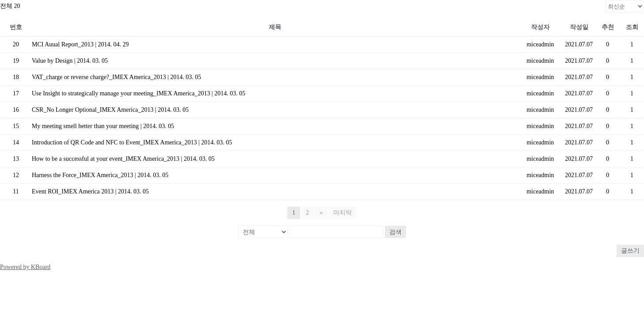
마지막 (343, 213)
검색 (395, 232)
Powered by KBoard (25, 267)
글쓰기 (630, 251)
